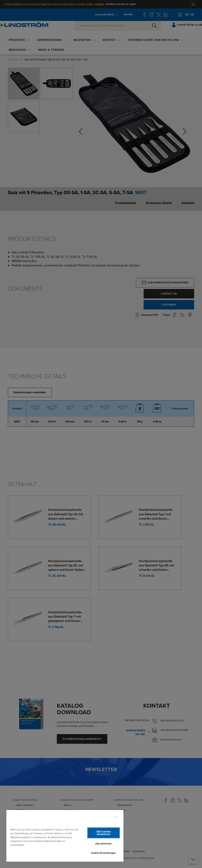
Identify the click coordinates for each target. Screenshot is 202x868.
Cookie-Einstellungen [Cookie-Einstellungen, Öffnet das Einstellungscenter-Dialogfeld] (104, 853)
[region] (65, 836)
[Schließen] (116, 817)
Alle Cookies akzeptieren (104, 833)
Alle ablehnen (103, 844)
